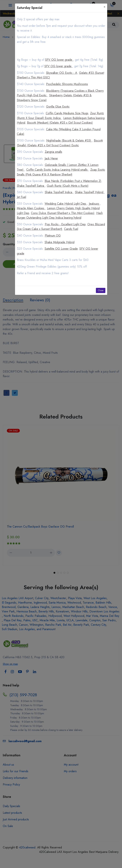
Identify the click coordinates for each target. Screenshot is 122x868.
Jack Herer (51, 158)
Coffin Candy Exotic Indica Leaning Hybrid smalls (57, 170)
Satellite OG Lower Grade (61, 249)
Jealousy (94, 204)
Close (101, 290)
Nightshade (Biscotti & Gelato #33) (69, 141)
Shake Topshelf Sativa (31, 186)
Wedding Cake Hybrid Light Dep (66, 204)
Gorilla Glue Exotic (58, 107)
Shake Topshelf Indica (59, 192)
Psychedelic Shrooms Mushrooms (67, 84)
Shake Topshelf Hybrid (90, 192)
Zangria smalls (54, 152)
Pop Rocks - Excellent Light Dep (65, 224)
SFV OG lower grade (59, 60)
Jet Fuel (21, 197)
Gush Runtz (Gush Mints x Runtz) (68, 186)
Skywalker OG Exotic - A (62, 73)
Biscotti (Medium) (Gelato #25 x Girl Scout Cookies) (60, 123)
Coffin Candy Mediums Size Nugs (67, 113)
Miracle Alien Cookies (31, 208)
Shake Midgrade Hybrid (60, 242)
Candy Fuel (71, 229)
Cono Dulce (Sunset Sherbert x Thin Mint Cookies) (63, 213)
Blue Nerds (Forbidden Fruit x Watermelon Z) (73, 181)
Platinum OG (53, 236)
